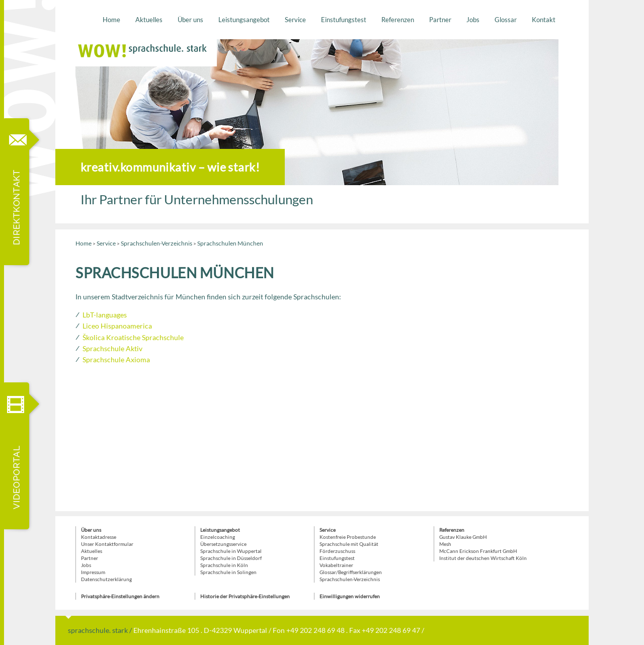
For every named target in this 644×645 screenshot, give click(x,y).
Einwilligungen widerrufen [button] (350, 596)
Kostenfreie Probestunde (348, 537)
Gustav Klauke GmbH (463, 537)
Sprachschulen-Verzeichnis (156, 243)
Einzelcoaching (218, 537)
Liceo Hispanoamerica (117, 326)
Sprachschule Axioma (116, 359)
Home (111, 20)
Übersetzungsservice (223, 544)
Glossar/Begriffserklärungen (351, 572)
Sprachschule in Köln (224, 565)
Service (295, 20)
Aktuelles (149, 20)
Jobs (473, 20)
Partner (440, 20)
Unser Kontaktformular (107, 544)
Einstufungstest (344, 20)
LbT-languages (105, 315)
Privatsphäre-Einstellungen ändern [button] (120, 596)
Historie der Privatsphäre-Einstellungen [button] (245, 596)
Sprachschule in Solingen (228, 572)
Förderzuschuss (337, 551)
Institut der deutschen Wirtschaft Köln (483, 558)
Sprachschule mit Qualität (349, 544)
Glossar (506, 20)
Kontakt (544, 20)
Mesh (445, 544)
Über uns (190, 20)
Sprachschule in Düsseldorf (231, 558)
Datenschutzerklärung (106, 579)
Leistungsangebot (244, 20)
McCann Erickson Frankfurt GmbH (478, 551)
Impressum (93, 572)
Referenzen (398, 20)
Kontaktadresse (99, 537)
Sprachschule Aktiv (112, 348)
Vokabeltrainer (336, 565)
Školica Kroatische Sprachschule (133, 337)
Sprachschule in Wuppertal (231, 551)
